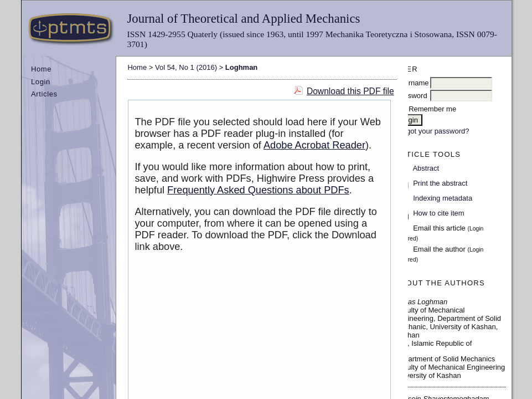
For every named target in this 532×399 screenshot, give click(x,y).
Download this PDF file (350, 91)
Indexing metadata (443, 198)
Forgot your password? (433, 131)
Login (41, 82)
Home (41, 69)
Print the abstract (440, 183)
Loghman (242, 67)
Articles (44, 94)
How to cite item (438, 213)
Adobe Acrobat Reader (314, 145)
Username (412, 83)
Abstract (426, 168)
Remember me (432, 109)
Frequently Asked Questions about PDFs (258, 190)
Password (412, 96)
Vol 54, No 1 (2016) (186, 67)
